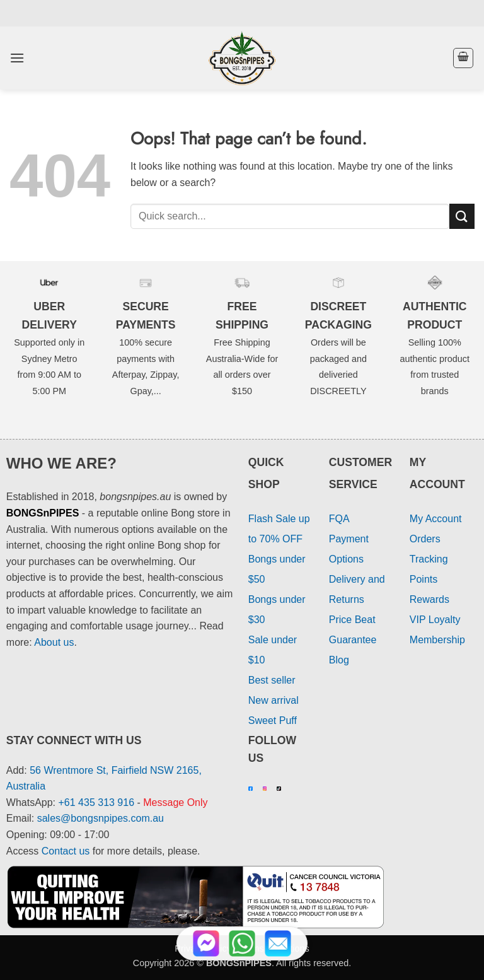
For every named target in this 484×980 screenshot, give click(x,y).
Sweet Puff (273, 720)
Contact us (66, 851)
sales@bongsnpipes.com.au (101, 818)
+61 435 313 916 (97, 802)
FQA (339, 519)
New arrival (274, 700)
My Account (436, 519)
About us (54, 642)
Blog (339, 660)
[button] (17, 58)
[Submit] (462, 216)
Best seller (272, 680)
